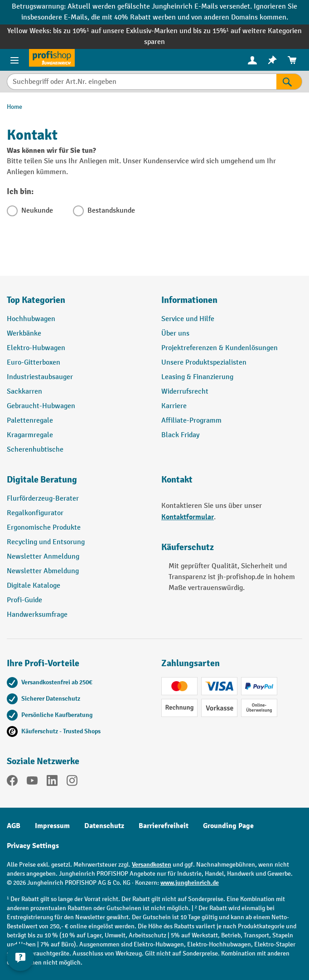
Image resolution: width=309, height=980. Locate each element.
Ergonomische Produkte (44, 528)
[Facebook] (12, 782)
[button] (77, 483)
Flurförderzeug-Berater (43, 499)
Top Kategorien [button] (36, 300)
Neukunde (37, 211)
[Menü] (14, 60)
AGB (14, 826)
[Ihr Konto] (252, 60)
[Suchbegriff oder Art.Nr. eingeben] (142, 82)
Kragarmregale (30, 435)
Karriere (174, 406)
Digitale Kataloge (34, 586)
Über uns (175, 334)
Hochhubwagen (31, 319)
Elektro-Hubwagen (36, 348)
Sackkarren (24, 392)
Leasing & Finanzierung (197, 377)
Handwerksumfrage (37, 615)
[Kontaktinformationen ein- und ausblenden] (20, 957)
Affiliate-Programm (191, 421)
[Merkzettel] (272, 60)
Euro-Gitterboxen (34, 363)
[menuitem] (252, 60)
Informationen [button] (189, 300)
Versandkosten (152, 865)
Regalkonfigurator (35, 513)
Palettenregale (30, 421)
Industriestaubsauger (40, 377)
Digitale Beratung (42, 480)
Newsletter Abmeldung (43, 571)
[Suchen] (289, 82)
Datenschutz (104, 826)
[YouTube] (32, 782)
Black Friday (180, 435)
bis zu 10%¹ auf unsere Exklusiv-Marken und (123, 31)
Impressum (52, 826)
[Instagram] (72, 782)
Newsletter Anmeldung (43, 557)
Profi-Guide (24, 600)
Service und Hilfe (188, 319)
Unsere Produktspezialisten (204, 363)
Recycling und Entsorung (46, 542)
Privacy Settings (33, 846)
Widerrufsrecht (185, 392)
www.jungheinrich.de (190, 883)
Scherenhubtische (35, 450)
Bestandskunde (111, 211)
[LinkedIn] (52, 782)
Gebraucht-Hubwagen (41, 406)
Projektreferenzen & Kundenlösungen (220, 348)
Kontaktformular (188, 517)
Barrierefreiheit (164, 826)
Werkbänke (24, 334)
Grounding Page (228, 826)
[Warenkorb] (292, 60)
